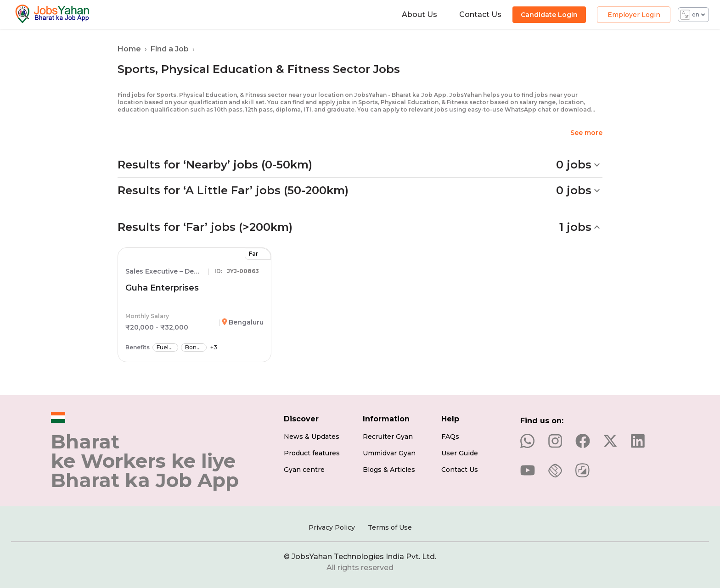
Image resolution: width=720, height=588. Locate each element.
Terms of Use (390, 527)
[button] (360, 165)
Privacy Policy (332, 527)
